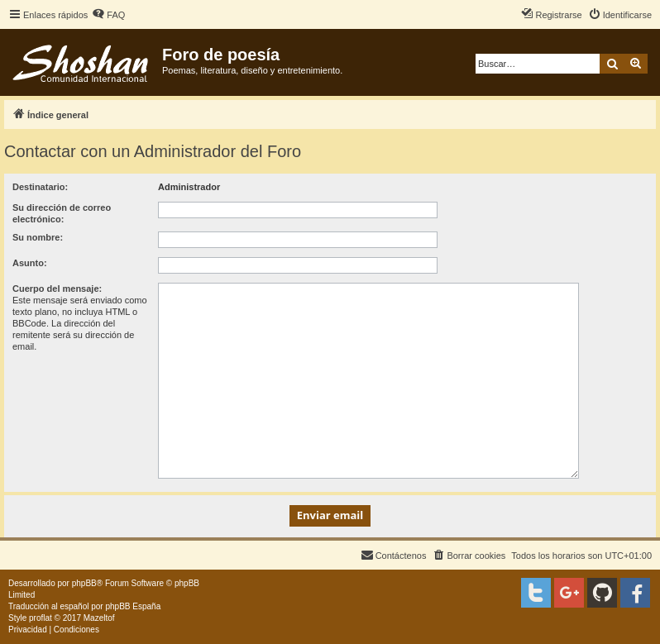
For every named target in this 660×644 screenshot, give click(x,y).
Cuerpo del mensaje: (57, 289)
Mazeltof (99, 618)
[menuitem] (108, 15)
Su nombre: (38, 237)
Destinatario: (40, 187)
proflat (41, 618)
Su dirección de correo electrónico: (62, 213)
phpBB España (133, 606)
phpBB (84, 583)
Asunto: (30, 263)
